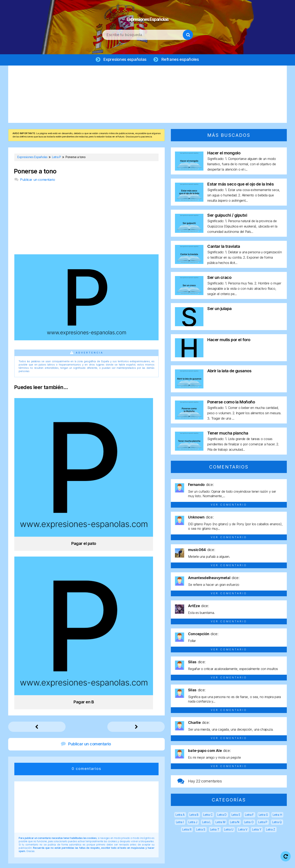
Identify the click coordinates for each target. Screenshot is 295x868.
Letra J (193, 823)
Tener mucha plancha (228, 434)
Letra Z (271, 830)
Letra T (215, 830)
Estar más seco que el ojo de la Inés (241, 185)
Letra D (222, 816)
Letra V (243, 830)
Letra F (249, 816)
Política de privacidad (161, 862)
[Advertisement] (147, 95)
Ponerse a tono (35, 172)
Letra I (180, 823)
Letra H (277, 816)
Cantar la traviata (224, 247)
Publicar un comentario (37, 181)
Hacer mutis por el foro (229, 341)
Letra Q (277, 823)
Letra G (263, 816)
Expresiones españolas (124, 60)
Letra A (180, 816)
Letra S (201, 830)
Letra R (187, 830)
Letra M (220, 823)
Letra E (236, 816)
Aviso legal (128, 862)
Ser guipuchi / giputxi (227, 216)
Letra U (229, 830)
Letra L (206, 823)
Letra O (249, 823)
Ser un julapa (220, 310)
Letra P (263, 823)
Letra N (235, 823)
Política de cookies (199, 862)
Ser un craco (219, 278)
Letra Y (257, 830)
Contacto (229, 862)
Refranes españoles (181, 60)
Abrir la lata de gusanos (229, 372)
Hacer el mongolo (224, 154)
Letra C (208, 816)
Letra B (194, 816)
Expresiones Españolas (148, 16)
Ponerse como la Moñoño (231, 403)
